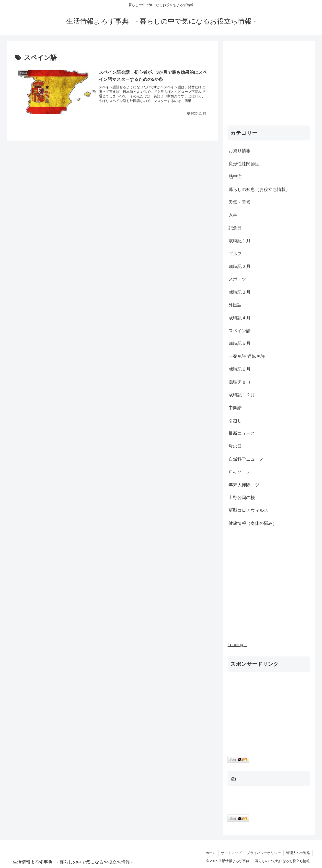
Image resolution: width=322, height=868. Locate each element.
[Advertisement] (269, 84)
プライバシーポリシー (264, 853)
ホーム (211, 853)
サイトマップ (231, 853)
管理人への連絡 (298, 853)
